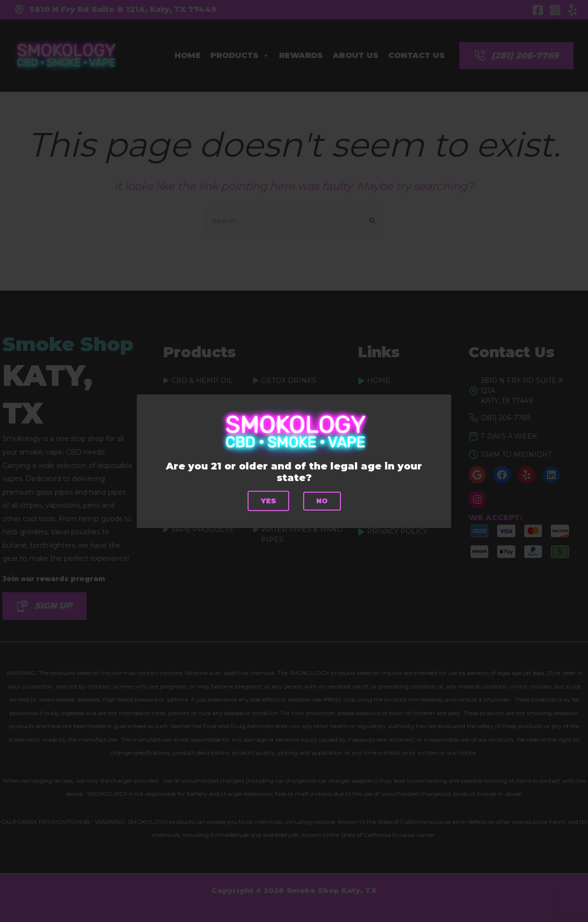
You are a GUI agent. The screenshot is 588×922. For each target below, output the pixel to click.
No (322, 501)
